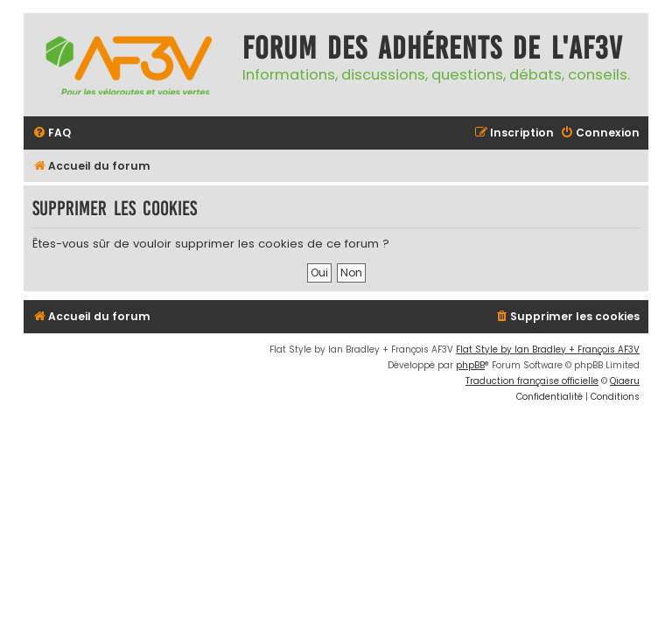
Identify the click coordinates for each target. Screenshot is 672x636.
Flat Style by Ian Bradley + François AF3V (548, 349)
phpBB (470, 365)
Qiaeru (625, 381)
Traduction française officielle (532, 381)
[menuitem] (52, 133)
